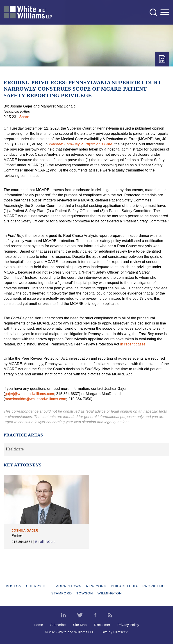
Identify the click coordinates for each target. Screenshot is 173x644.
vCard (51, 542)
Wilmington (110, 593)
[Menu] (165, 12)
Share (24, 117)
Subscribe (58, 625)
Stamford (61, 593)
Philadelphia (124, 586)
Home (38, 625)
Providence (155, 586)
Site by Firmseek (115, 632)
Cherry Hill (38, 586)
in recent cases (133, 344)
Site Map (80, 625)
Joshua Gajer (25, 530)
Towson (85, 593)
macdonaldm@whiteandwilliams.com (36, 399)
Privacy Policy (128, 625)
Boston (14, 586)
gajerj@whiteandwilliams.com (30, 394)
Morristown (68, 586)
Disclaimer (102, 625)
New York (96, 586)
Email (39, 542)
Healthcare (15, 449)
